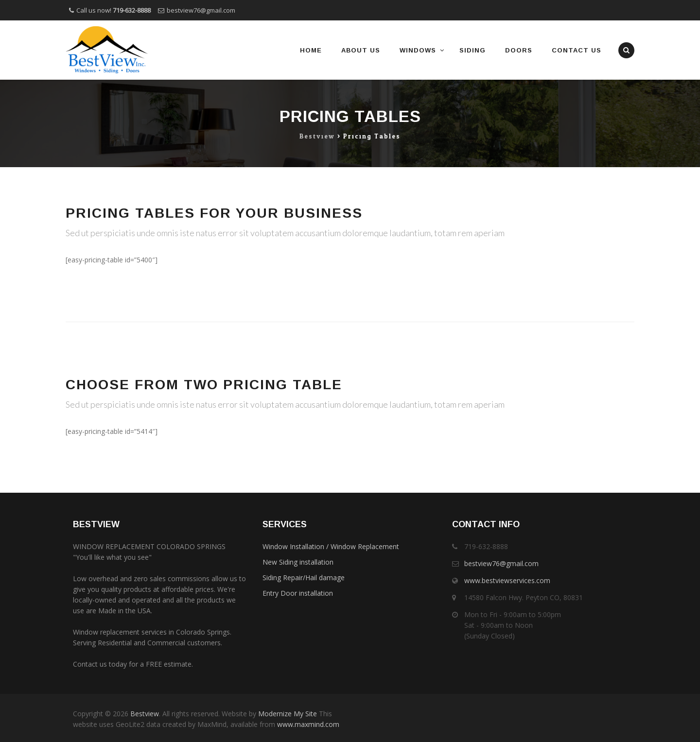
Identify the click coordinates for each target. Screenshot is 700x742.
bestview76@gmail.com (201, 10)
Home (311, 50)
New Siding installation (298, 562)
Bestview (145, 714)
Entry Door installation (298, 593)
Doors (519, 50)
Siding (472, 50)
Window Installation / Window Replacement (331, 546)
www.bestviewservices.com (507, 580)
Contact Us (577, 50)
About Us (361, 50)
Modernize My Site (288, 714)
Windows (418, 50)
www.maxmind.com (307, 724)
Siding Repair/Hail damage (304, 578)
